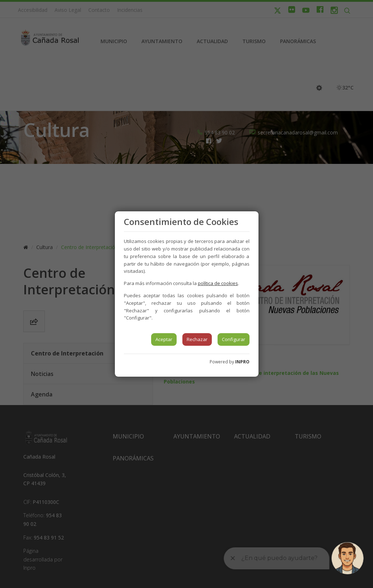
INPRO (242, 362)
